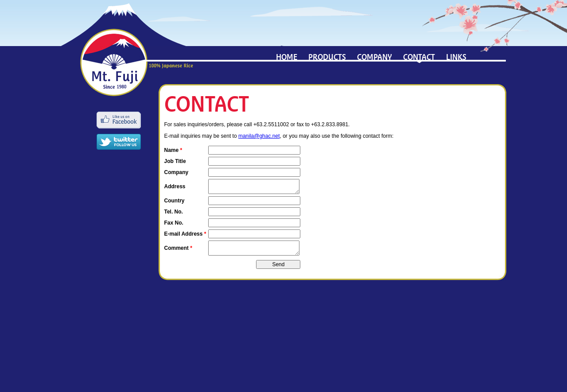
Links (456, 57)
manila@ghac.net (259, 136)
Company (375, 57)
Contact (419, 57)
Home (287, 57)
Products (327, 57)
